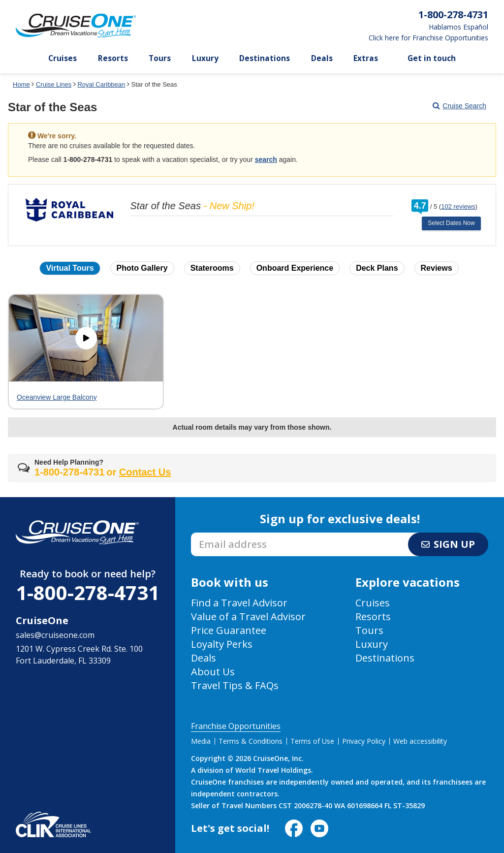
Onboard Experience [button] (295, 268)
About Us (213, 672)
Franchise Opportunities (236, 726)
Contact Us (145, 472)
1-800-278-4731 (88, 592)
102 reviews (458, 206)
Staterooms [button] (212, 268)
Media (201, 741)
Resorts (113, 58)
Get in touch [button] (432, 58)
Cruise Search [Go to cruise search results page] (459, 106)
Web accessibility (420, 741)
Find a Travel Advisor (239, 603)
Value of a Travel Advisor (248, 616)
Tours (160, 58)
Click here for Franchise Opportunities (428, 38)
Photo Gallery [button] (142, 268)
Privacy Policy (364, 741)
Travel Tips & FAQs (235, 685)
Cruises (63, 58)
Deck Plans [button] (377, 268)
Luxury (205, 58)
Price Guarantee (229, 630)
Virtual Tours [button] (70, 268)
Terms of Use (312, 741)
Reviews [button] (437, 268)
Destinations (265, 58)
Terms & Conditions (251, 741)
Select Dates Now (451, 223)
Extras (366, 58)
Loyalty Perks (222, 644)
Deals (322, 58)
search (266, 159)
